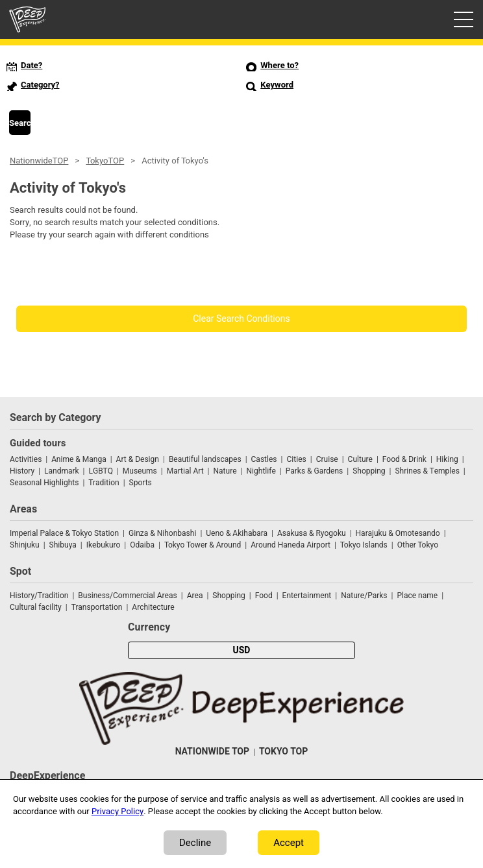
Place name (418, 596)
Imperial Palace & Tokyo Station (64, 533)
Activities (26, 459)
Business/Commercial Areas (127, 596)
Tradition (104, 483)
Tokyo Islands (364, 545)
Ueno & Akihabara (237, 533)
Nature (225, 471)
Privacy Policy (118, 811)
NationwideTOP (39, 161)
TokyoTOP (105, 161)
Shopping (369, 471)
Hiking (447, 459)
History (22, 471)
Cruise (327, 459)
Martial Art (185, 471)
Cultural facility (36, 607)
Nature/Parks (364, 596)
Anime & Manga (79, 459)
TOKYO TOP (283, 752)
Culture (360, 459)
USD (242, 650)
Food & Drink (404, 459)
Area (195, 596)
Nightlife (261, 471)
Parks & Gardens (315, 471)
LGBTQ (101, 471)
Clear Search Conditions (241, 319)
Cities (296, 459)
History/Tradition (39, 596)
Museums (140, 471)
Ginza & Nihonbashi (162, 533)
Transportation (97, 607)
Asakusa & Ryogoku (312, 533)
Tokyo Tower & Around (203, 545)
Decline (195, 843)
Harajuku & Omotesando (398, 533)
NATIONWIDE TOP (212, 752)
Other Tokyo (418, 545)
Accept (289, 843)
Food (264, 596)
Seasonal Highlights (44, 483)
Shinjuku (25, 545)
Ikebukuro (104, 545)
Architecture (153, 607)
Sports (141, 483)
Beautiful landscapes (205, 459)
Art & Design (138, 459)
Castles (264, 459)
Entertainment (307, 596)
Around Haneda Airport (291, 545)
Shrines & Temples (427, 471)
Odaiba (142, 545)
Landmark (62, 471)
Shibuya (63, 545)
